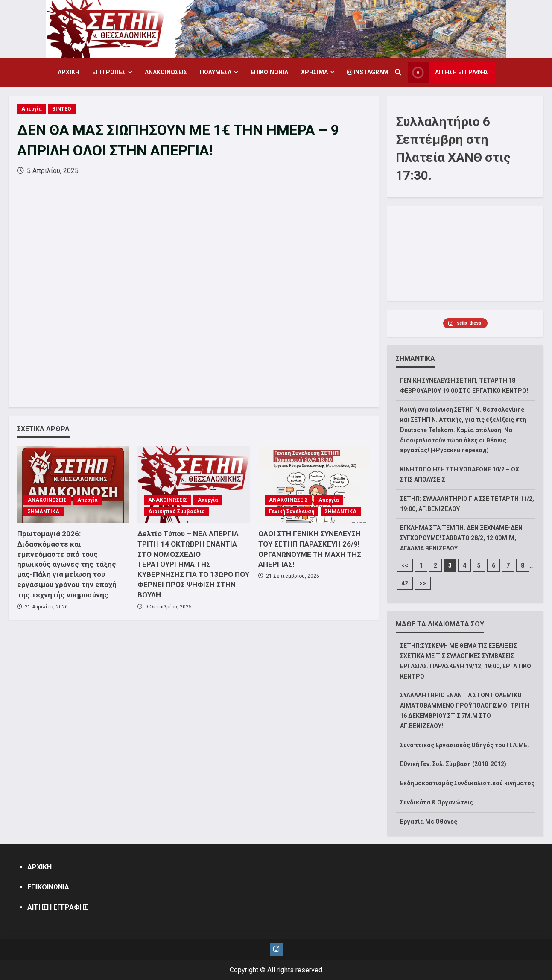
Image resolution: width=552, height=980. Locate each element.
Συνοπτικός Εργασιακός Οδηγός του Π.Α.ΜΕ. (464, 745)
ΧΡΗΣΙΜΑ (314, 72)
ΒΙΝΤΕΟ (62, 109)
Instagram (368, 72)
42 (405, 583)
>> (423, 583)
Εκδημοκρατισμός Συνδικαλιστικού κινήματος (467, 783)
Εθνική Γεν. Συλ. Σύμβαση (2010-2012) (453, 764)
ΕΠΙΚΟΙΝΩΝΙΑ (269, 72)
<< (405, 565)
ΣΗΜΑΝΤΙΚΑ (44, 512)
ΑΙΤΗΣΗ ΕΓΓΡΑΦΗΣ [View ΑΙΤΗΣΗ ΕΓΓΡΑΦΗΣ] (448, 72)
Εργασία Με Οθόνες (429, 822)
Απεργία (31, 109)
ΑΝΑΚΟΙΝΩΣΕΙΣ (166, 72)
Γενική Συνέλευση (292, 512)
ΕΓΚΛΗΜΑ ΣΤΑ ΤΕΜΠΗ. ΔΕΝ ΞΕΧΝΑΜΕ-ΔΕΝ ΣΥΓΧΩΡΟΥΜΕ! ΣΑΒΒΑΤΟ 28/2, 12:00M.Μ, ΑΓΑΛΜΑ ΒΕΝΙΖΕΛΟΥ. (461, 538)
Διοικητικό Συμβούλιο (177, 512)
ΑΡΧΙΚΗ (69, 72)
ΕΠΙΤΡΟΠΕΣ (109, 72)
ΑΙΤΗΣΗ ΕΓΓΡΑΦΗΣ (58, 907)
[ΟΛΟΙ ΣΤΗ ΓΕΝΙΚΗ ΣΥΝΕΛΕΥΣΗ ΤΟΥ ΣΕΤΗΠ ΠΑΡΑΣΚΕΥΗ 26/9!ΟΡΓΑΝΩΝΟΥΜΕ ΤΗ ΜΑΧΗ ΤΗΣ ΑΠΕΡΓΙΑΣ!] (314, 484)
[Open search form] (398, 73)
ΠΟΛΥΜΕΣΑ (216, 72)
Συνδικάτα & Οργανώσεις (437, 802)
